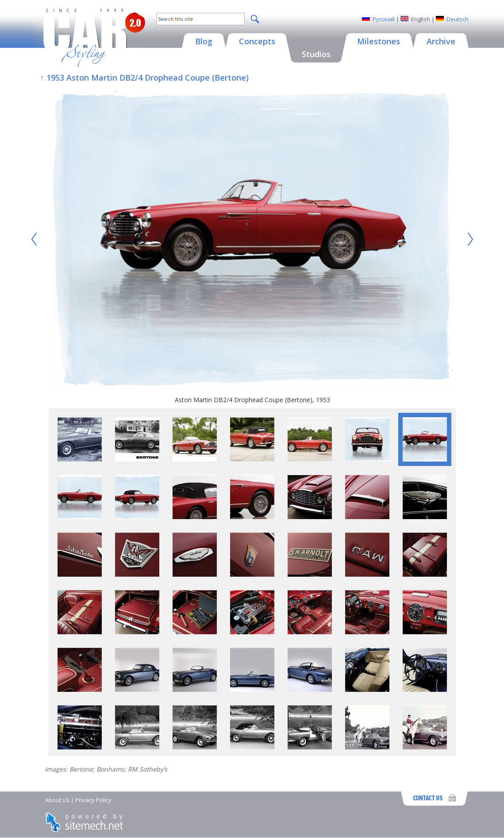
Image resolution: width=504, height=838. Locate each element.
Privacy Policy (93, 800)
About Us (57, 800)
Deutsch (458, 19)
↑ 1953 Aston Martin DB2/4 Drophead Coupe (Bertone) (144, 78)
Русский (384, 19)
